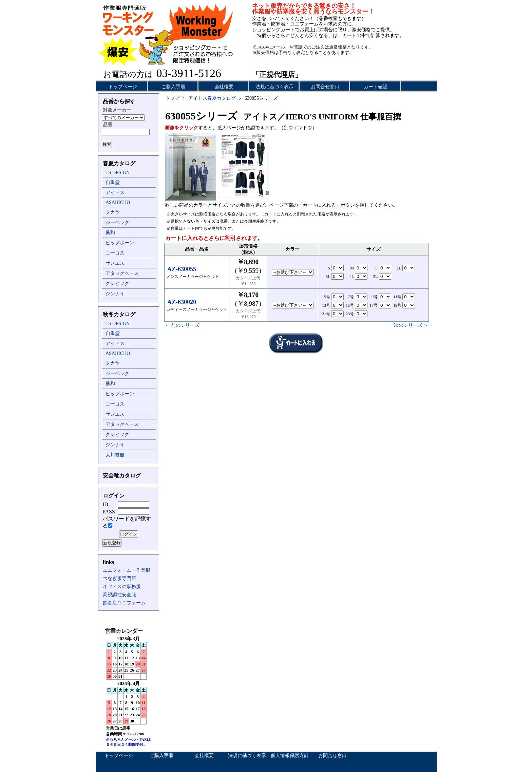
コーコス (115, 253)
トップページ (123, 87)
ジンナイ (115, 294)
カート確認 (376, 87)
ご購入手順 (173, 87)
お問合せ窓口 (325, 87)
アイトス (115, 193)
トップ (172, 98)
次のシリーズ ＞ (411, 325)
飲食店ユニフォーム (124, 603)
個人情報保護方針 (290, 756)
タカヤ (113, 212)
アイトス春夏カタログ (212, 98)
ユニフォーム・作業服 (127, 570)
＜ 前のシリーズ (182, 325)
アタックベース (122, 273)
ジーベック (117, 222)
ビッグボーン (120, 243)
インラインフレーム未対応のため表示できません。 (129, 689)
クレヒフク (117, 284)
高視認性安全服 (119, 595)
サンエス (115, 263)
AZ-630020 (182, 302)
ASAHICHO (118, 202)
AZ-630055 (182, 269)
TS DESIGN (118, 173)
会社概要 (224, 87)
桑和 (110, 233)
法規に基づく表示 (274, 87)
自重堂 (113, 182)
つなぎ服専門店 (119, 578)
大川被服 (115, 455)
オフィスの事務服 (122, 587)
